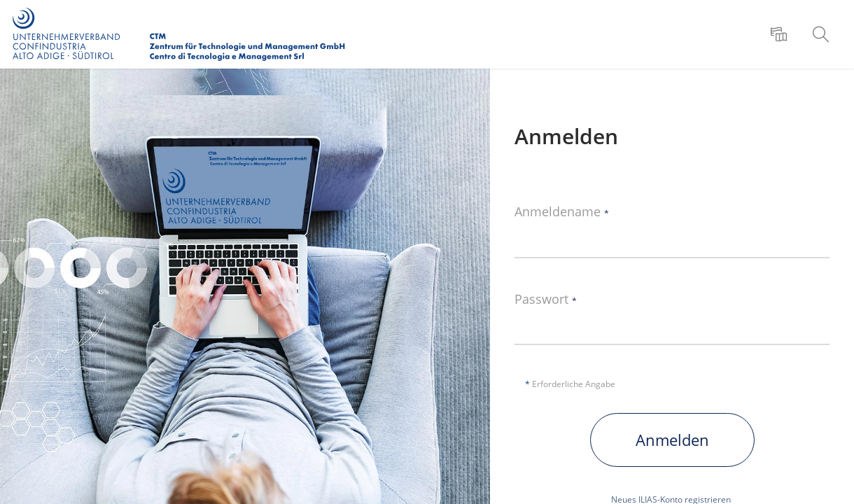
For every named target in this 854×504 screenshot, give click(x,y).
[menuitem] (780, 34)
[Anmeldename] (672, 237)
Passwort (546, 300)
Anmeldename (562, 212)
